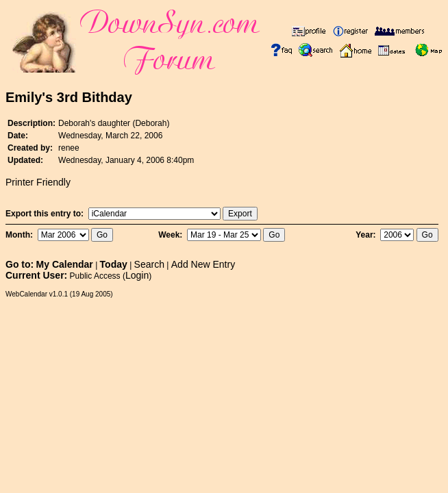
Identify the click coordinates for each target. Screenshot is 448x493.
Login (137, 275)
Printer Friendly (38, 182)
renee (69, 148)
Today (114, 264)
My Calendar (65, 264)
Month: (20, 235)
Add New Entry (203, 264)
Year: (367, 235)
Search (149, 264)
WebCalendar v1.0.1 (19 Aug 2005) (59, 294)
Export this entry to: (46, 214)
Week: (171, 235)
